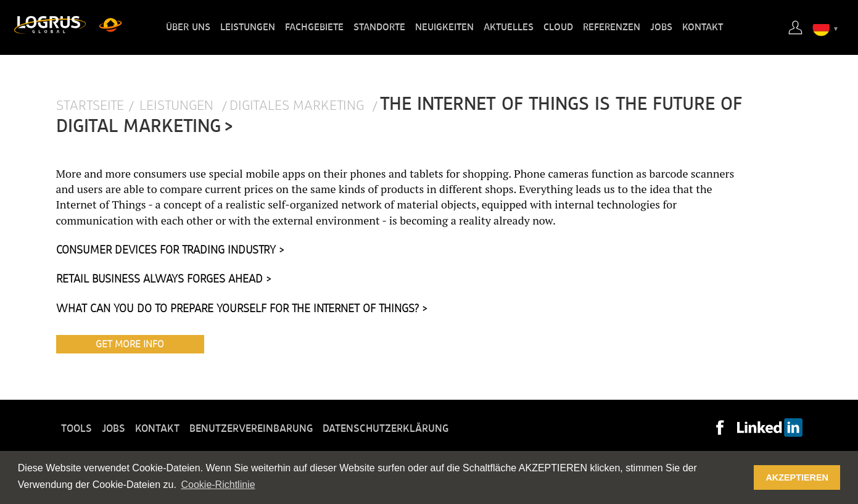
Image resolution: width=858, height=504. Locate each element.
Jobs (661, 27)
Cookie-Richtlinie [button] (218, 485)
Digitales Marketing (299, 106)
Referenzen (612, 27)
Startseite (90, 106)
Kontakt (703, 27)
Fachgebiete (314, 27)
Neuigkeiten (444, 27)
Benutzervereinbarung (251, 429)
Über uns (188, 27)
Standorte (379, 27)
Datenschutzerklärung (386, 429)
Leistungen (248, 27)
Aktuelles (509, 27)
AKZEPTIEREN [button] (797, 477)
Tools (76, 429)
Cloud (558, 27)
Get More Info (130, 344)
